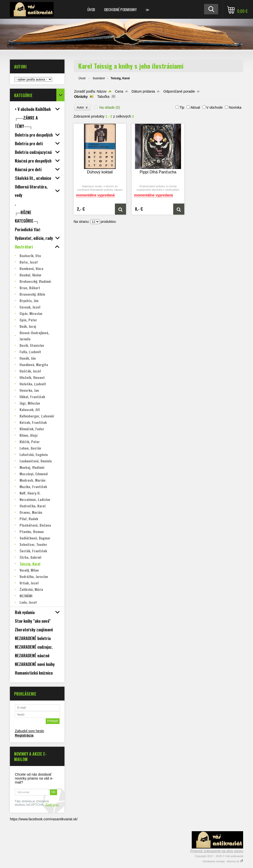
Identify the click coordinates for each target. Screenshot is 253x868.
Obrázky (81, 97)
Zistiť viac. (52, 805)
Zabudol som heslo (29, 731)
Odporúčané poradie (179, 91)
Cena (119, 91)
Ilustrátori (99, 78)
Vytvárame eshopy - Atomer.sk (223, 861)
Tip (182, 107)
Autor (82, 107)
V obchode (215, 107)
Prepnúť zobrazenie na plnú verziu (217, 851)
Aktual (195, 107)
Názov (102, 91)
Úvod (91, 9)
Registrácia (24, 735)
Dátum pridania (143, 91)
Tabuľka (103, 97)
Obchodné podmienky (120, 9)
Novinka (235, 107)
